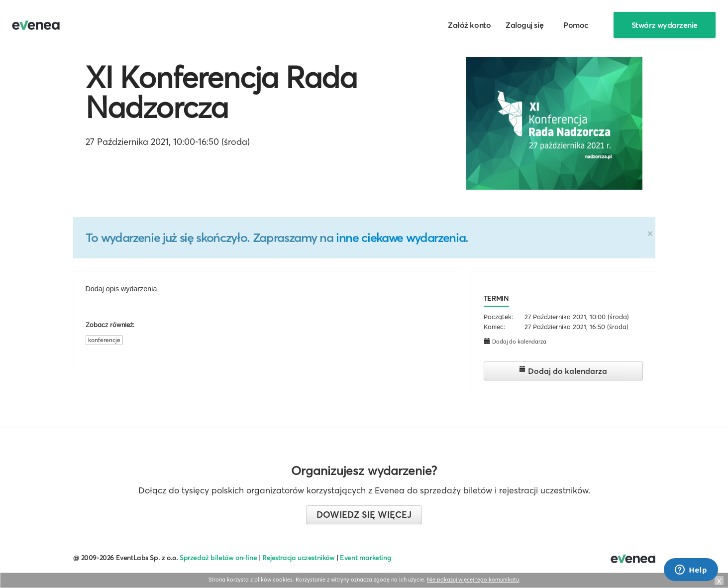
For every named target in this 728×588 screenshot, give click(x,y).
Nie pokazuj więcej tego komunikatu (473, 580)
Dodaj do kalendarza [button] (515, 341)
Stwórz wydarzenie (665, 25)
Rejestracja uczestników (299, 558)
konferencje (104, 340)
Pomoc (576, 25)
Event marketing (365, 558)
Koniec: (494, 327)
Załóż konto (469, 25)
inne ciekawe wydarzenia (401, 237)
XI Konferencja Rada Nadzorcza (221, 92)
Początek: (498, 317)
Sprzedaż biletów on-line (218, 558)
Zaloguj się (524, 25)
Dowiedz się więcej (364, 515)
